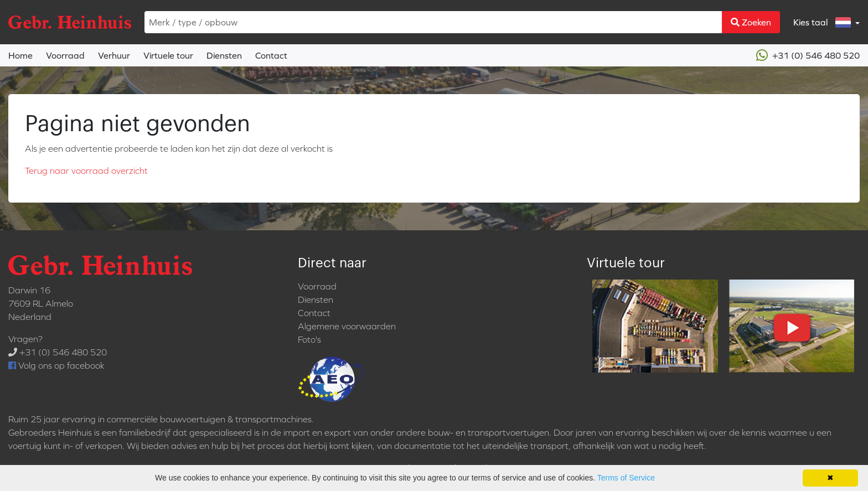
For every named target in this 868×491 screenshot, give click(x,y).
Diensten (224, 55)
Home (20, 55)
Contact (271, 55)
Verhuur (114, 55)
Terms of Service (626, 478)
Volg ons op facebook (56, 365)
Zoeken (751, 22)
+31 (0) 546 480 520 (808, 55)
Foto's (309, 339)
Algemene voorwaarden (347, 326)
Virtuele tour (168, 55)
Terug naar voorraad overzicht (86, 170)
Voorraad (65, 55)
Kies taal (823, 22)
